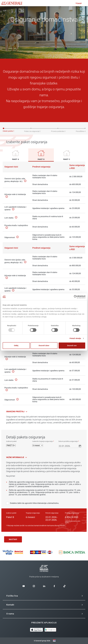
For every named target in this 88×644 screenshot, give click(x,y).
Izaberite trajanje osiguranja (43, 441)
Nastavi (13, 539)
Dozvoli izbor (44, 345)
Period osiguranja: (52, 513)
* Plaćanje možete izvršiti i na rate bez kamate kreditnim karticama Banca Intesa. (36, 526)
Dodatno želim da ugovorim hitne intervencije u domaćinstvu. (33, 503)
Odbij (16, 345)
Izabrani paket (11, 441)
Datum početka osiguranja (69, 441)
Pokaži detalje (75, 338)
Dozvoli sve (72, 345)
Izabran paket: (11, 513)
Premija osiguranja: (72, 513)
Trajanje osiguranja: (33, 513)
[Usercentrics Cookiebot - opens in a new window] (75, 297)
